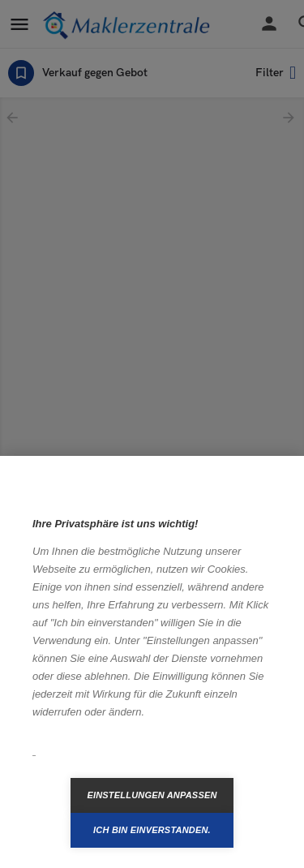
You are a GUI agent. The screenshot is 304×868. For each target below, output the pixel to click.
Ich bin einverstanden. (152, 830)
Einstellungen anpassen (152, 795)
